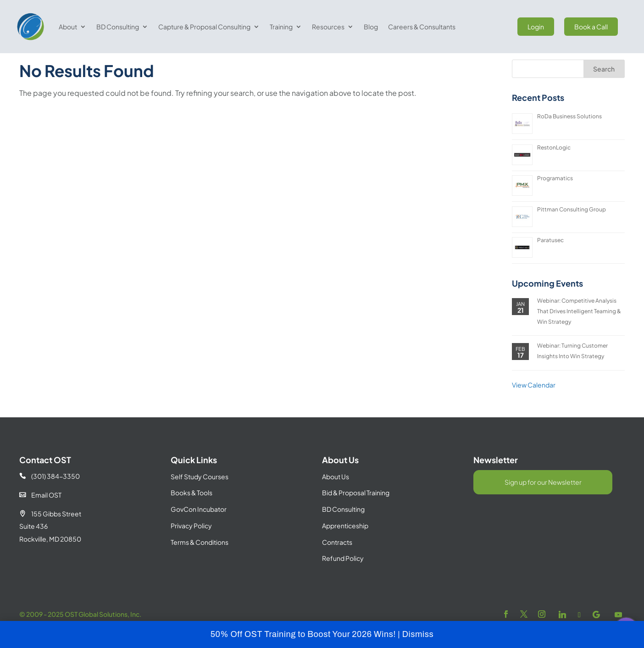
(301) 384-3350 (50, 496)
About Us (336, 497)
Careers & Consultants (422, 27)
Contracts (337, 562)
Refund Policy (343, 578)
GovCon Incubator (199, 529)
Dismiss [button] (418, 634)
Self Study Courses (200, 497)
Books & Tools (192, 513)
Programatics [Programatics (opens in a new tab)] (555, 198)
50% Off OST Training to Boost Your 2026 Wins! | (306, 634)
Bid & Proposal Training (356, 513)
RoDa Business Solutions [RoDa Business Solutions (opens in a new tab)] (569, 136)
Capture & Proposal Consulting (204, 27)
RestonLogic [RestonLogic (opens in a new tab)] (554, 168)
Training (281, 27)
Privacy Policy (191, 546)
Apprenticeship (345, 546)
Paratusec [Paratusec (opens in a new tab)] (550, 260)
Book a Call (591, 27)
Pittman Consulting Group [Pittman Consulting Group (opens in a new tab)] (572, 230)
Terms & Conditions (200, 562)
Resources (328, 27)
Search (604, 89)
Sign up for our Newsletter (543, 502)
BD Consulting (118, 27)
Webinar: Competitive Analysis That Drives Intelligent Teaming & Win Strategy (579, 331)
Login (536, 27)
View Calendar (534, 405)
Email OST (40, 515)
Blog (371, 27)
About (68, 27)
